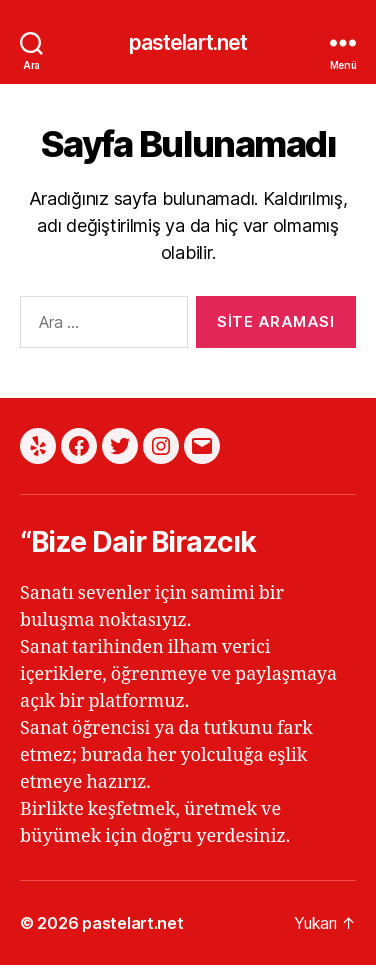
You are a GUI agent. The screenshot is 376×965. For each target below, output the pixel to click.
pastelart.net (188, 42)
